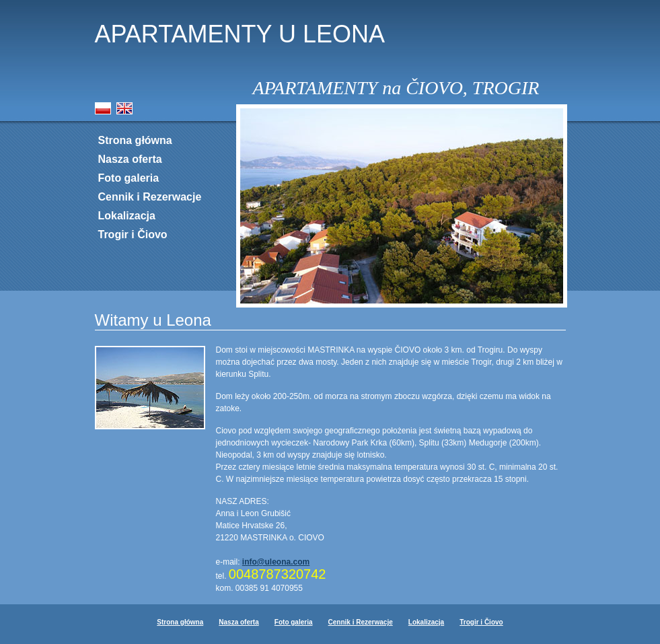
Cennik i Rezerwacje (150, 197)
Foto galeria (129, 178)
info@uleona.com (276, 562)
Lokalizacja (127, 216)
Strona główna (135, 140)
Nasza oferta (130, 159)
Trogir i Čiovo (133, 235)
